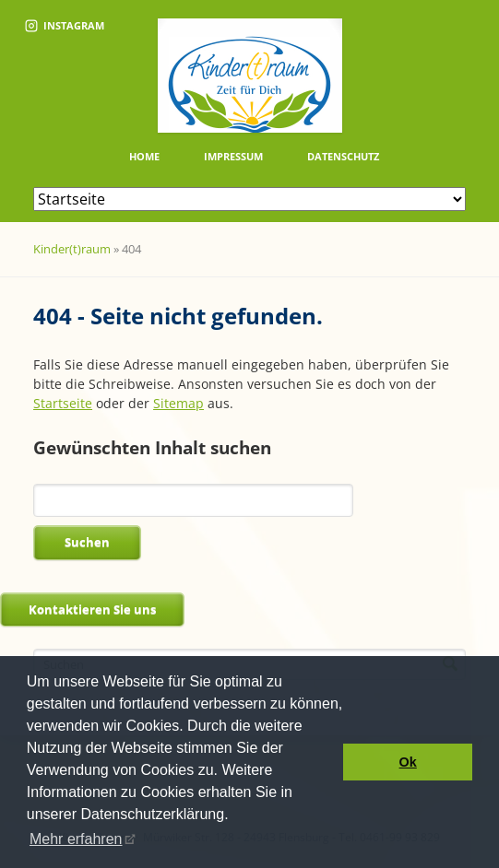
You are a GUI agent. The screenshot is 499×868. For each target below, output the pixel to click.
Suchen (87, 542)
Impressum (233, 156)
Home (144, 156)
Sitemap (178, 403)
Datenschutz (343, 156)
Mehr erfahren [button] (76, 839)
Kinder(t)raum (72, 249)
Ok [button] (408, 762)
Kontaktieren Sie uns (92, 609)
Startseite (63, 403)
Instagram (65, 25)
